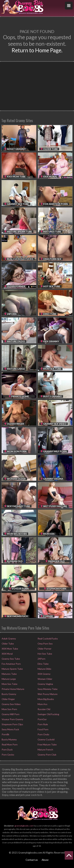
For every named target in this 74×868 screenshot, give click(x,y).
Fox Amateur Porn (11, 664)
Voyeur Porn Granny (12, 719)
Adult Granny (9, 639)
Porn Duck (7, 750)
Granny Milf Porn (10, 714)
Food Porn (43, 729)
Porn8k (5, 734)
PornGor (42, 719)
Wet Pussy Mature (47, 694)
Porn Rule (42, 724)
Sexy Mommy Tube (47, 689)
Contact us (32, 860)
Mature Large (9, 679)
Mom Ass (42, 704)
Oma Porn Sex (45, 644)
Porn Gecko (8, 755)
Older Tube (8, 644)
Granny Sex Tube (11, 659)
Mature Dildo (44, 669)
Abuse (45, 860)
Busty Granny (9, 694)
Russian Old (44, 709)
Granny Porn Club (47, 755)
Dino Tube (43, 664)
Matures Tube (9, 674)
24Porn (41, 659)
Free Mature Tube (47, 744)
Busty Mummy (9, 739)
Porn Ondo (43, 734)
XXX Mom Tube (10, 649)
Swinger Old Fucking (48, 714)
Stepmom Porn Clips (12, 724)
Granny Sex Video (11, 704)
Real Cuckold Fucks (47, 639)
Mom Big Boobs (46, 699)
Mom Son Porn (9, 709)
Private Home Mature (13, 689)
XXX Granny (44, 674)
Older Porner (44, 649)
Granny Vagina (45, 684)
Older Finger (8, 699)
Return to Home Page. (37, 50)
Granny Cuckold (46, 739)
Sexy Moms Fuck (10, 729)
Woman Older (45, 679)
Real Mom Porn (9, 744)
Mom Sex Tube (9, 684)
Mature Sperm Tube (12, 669)
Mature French (45, 750)
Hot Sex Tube (45, 654)
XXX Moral (7, 654)
